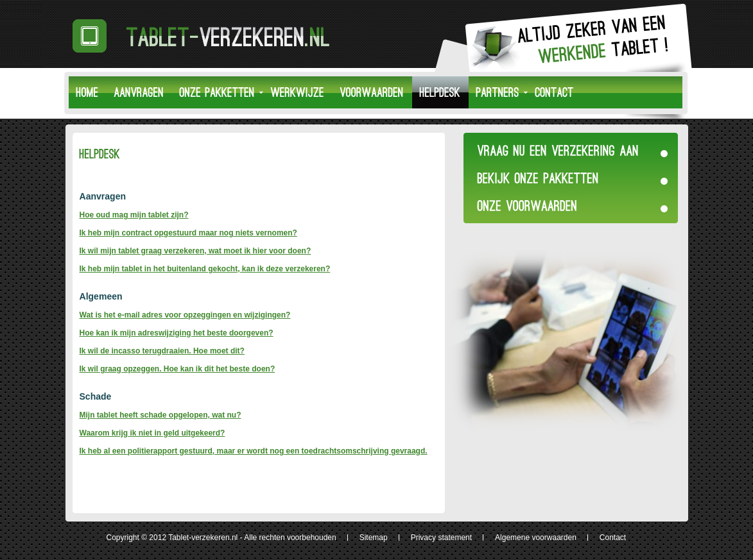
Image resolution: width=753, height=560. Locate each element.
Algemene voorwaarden (536, 538)
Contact (613, 538)
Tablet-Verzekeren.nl (208, 36)
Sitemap (374, 538)
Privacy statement (441, 538)
